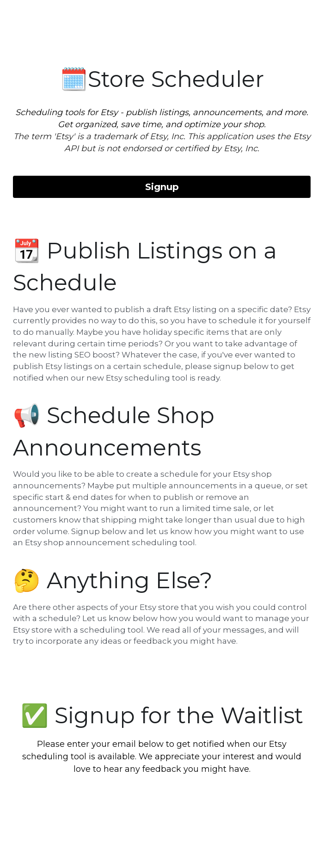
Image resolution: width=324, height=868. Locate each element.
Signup (162, 187)
